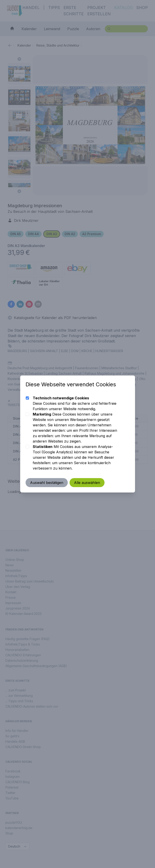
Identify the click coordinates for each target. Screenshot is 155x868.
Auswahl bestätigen (47, 483)
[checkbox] (27, 398)
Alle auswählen (87, 483)
